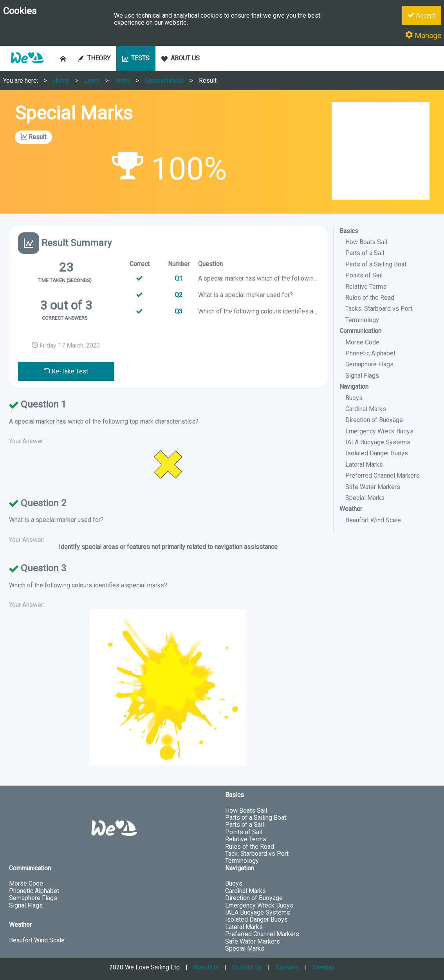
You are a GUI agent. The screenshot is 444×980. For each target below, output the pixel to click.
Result (208, 81)
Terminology (362, 320)
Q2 (179, 295)
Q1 (179, 278)
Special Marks (164, 81)
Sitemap (323, 967)
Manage (423, 35)
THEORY (94, 58)
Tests (122, 81)
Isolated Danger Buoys (377, 453)
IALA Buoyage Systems (378, 442)
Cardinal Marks (366, 409)
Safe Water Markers (373, 487)
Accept (421, 15)
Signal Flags (362, 376)
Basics (349, 231)
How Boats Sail (366, 242)
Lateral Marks (364, 465)
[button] (27, 67)
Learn (92, 81)
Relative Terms (366, 287)
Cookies (287, 967)
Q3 (179, 311)
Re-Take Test (66, 371)
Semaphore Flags (369, 364)
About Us (206, 967)
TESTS (136, 58)
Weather (351, 509)
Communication (360, 331)
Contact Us (247, 967)
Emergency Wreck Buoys (379, 431)
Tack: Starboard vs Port (257, 854)
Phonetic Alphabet (370, 353)
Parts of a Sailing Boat (376, 264)
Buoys (354, 398)
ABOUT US (180, 58)
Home (61, 81)
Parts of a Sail (365, 253)
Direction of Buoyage (374, 420)
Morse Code (362, 342)
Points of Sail (364, 275)
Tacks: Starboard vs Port (379, 309)
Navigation (354, 387)
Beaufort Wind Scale (373, 520)
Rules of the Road (370, 298)
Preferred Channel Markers (382, 476)
